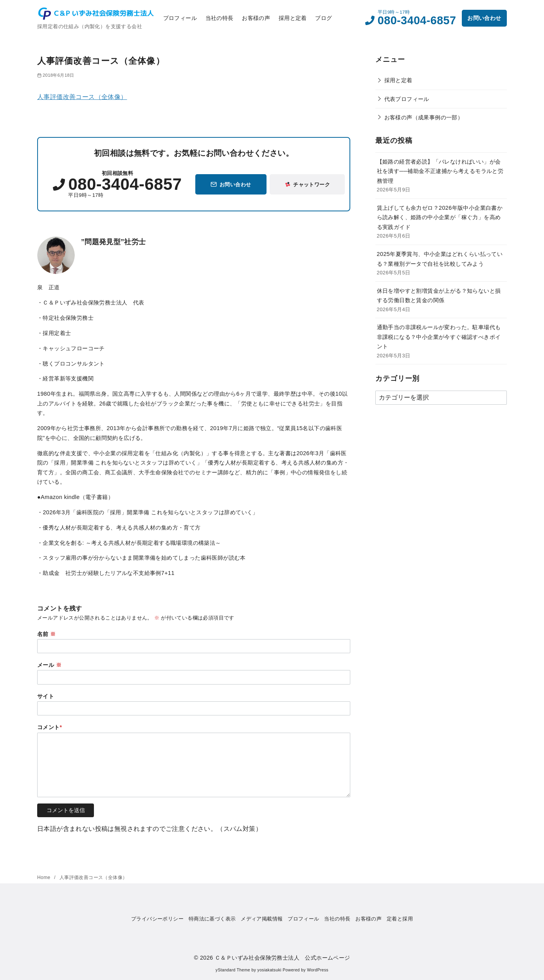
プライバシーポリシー (157, 919)
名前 (47, 634)
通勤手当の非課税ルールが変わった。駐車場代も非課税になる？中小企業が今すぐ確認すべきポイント (439, 337)
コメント (50, 727)
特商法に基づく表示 (212, 919)
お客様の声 (256, 18)
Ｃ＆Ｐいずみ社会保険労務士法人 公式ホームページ (283, 958)
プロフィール (180, 18)
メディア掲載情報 (262, 919)
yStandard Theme (233, 970)
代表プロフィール (407, 99)
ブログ (323, 18)
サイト (46, 696)
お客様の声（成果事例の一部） (424, 117)
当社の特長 (220, 18)
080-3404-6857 (417, 20)
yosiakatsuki (269, 970)
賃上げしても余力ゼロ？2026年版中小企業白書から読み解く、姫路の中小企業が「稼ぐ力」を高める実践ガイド (440, 217)
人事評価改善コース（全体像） (82, 97)
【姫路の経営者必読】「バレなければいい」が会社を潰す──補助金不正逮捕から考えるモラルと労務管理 (440, 171)
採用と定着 (293, 18)
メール (49, 665)
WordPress (318, 970)
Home (44, 877)
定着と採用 (400, 919)
